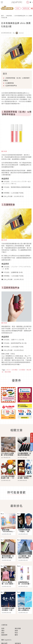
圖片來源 (4, 151)
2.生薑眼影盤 (9, 83)
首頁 (2, 16)
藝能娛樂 (4, 635)
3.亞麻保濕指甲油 (11, 86)
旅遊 (16, 631)
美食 (3, 633)
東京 (18, 8)
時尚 (16, 633)
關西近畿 (26, 8)
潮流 (3, 631)
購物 (16, 635)
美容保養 (9, 16)
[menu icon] (2, 2)
